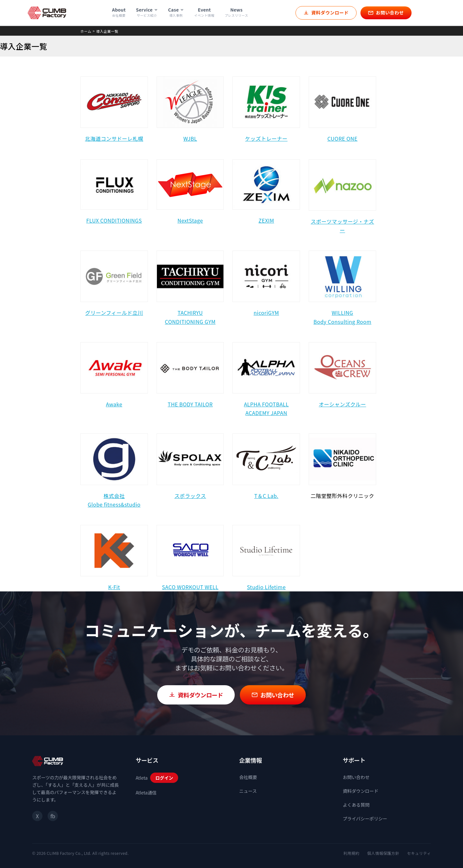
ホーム (86, 31)
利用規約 (351, 853)
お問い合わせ (356, 777)
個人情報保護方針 (383, 853)
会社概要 (248, 777)
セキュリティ (419, 853)
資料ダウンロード (361, 791)
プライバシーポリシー (365, 819)
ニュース (248, 791)
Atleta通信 (146, 793)
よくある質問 (356, 805)
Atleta (142, 778)
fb (53, 816)
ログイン (164, 778)
